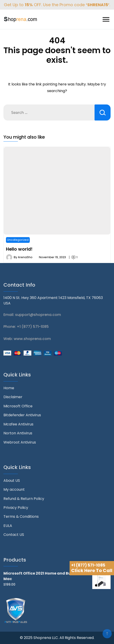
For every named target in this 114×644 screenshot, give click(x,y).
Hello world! (19, 249)
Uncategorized (18, 240)
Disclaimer (13, 397)
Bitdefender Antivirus (22, 415)
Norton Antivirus (18, 433)
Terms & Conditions (21, 517)
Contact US (14, 535)
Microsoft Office (18, 406)
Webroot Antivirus (20, 442)
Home (9, 388)
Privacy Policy (16, 508)
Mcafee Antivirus (18, 424)
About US (12, 481)
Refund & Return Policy (24, 499)
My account (14, 489)
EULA (8, 526)
